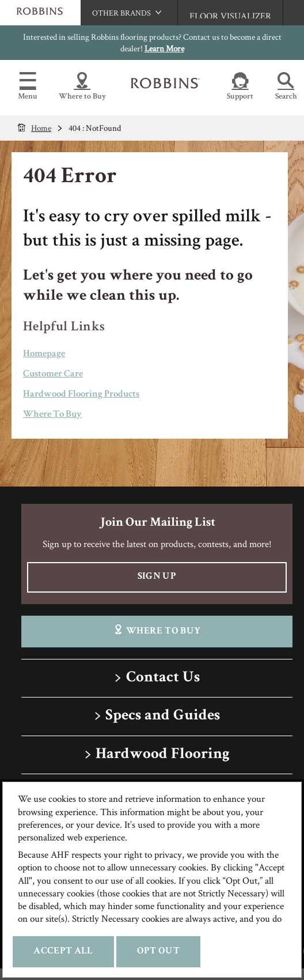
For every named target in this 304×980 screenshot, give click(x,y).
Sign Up (157, 577)
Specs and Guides (163, 716)
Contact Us (163, 678)
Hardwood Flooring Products (81, 395)
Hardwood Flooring (163, 755)
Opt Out (158, 951)
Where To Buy (52, 415)
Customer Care (53, 374)
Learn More (164, 48)
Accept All (63, 951)
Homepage (44, 354)
